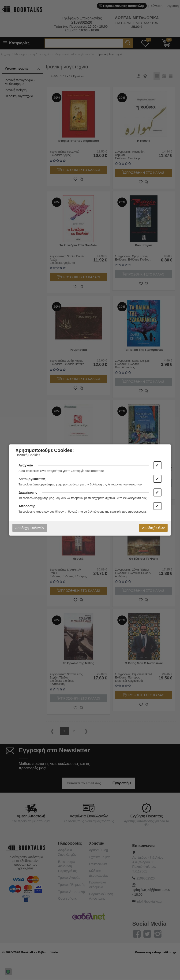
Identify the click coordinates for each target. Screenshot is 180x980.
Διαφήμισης (28, 492)
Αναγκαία (26, 465)
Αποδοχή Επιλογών (30, 528)
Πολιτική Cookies (28, 455)
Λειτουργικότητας (32, 479)
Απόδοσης (27, 506)
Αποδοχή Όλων (153, 528)
